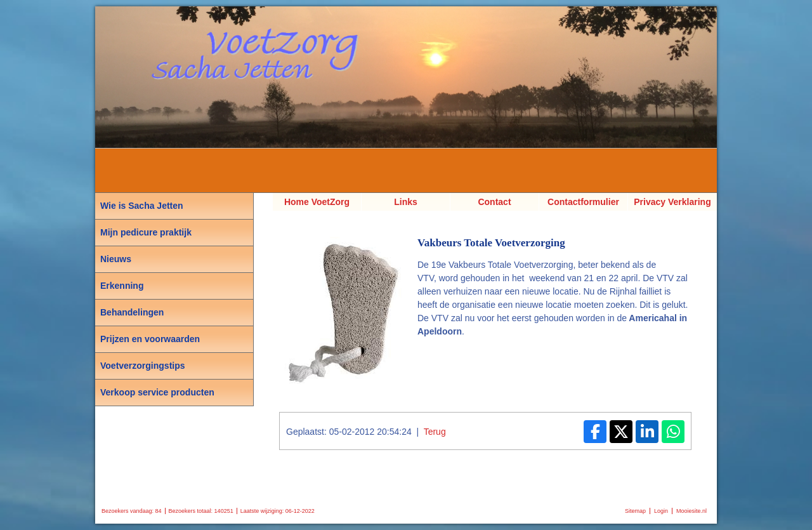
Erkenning (122, 286)
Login (661, 511)
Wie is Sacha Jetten (142, 206)
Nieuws (116, 259)
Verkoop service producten (157, 392)
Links (406, 202)
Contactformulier (583, 202)
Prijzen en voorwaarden (150, 339)
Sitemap (635, 511)
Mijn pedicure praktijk (146, 232)
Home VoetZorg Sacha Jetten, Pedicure (317, 204)
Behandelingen (132, 312)
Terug (435, 432)
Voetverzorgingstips (143, 366)
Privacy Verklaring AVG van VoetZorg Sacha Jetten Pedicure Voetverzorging (672, 204)
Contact (494, 202)
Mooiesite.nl (691, 511)
